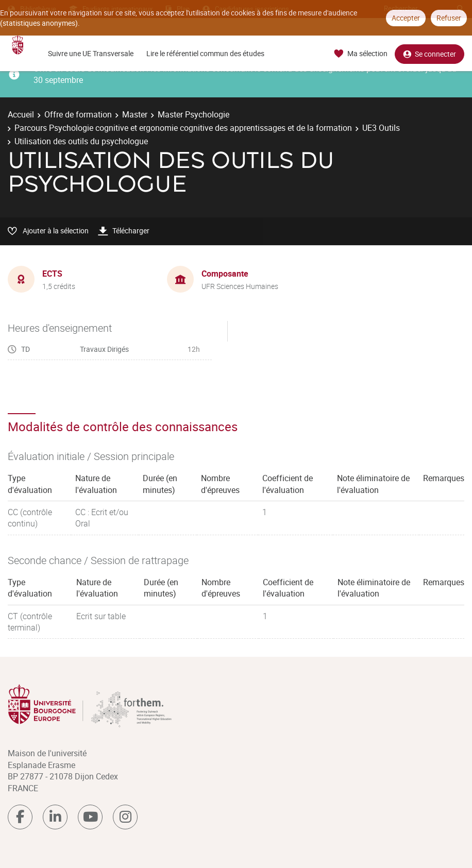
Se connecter (429, 54)
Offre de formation (78, 114)
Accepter (406, 18)
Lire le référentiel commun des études (205, 53)
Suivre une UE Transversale (91, 53)
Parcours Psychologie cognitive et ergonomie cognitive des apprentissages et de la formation (183, 128)
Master (135, 114)
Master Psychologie (193, 114)
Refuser (449, 18)
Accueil (21, 114)
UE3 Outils (381, 128)
